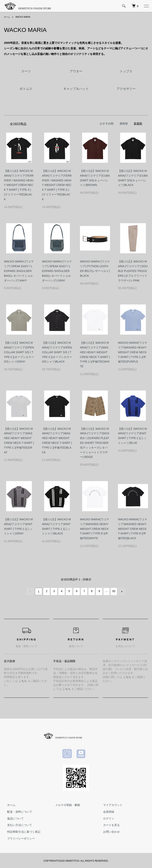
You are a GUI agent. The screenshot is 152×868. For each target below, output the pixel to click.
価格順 (124, 123)
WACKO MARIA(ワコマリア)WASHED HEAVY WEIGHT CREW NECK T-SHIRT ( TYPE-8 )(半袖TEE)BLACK (133, 529)
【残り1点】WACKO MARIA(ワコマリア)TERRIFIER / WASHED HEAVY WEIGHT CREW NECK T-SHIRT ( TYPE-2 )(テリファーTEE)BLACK (57, 185)
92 (113, 591)
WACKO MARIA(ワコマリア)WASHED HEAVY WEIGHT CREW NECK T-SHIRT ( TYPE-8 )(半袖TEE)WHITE (95, 529)
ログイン (105, 817)
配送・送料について (16, 811)
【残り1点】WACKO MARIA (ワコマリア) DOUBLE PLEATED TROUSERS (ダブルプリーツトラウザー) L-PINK (133, 271)
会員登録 (105, 811)
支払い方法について (16, 824)
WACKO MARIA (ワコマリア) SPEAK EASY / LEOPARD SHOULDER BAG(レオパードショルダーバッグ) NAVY (19, 271)
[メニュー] (146, 6)
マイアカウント (110, 804)
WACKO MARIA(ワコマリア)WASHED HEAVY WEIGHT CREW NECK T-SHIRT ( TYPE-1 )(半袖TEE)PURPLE (133, 352)
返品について (12, 817)
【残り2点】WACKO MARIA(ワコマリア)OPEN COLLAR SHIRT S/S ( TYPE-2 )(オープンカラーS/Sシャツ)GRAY (19, 352)
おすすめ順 (107, 123)
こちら (23, 680)
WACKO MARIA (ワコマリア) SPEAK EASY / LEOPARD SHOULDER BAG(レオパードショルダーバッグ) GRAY (57, 271)
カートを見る (108, 824)
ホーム (8, 17)
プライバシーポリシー (18, 838)
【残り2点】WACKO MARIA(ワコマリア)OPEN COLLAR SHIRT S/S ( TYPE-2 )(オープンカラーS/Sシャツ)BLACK (57, 352)
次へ (121, 591)
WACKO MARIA (25, 17)
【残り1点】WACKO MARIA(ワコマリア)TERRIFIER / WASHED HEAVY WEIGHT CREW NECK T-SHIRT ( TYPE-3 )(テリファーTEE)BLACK (19, 185)
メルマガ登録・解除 (65, 804)
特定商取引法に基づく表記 (21, 831)
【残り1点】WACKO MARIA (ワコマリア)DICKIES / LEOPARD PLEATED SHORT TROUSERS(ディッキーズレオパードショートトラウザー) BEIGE (95, 443)
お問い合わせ (108, 831)
